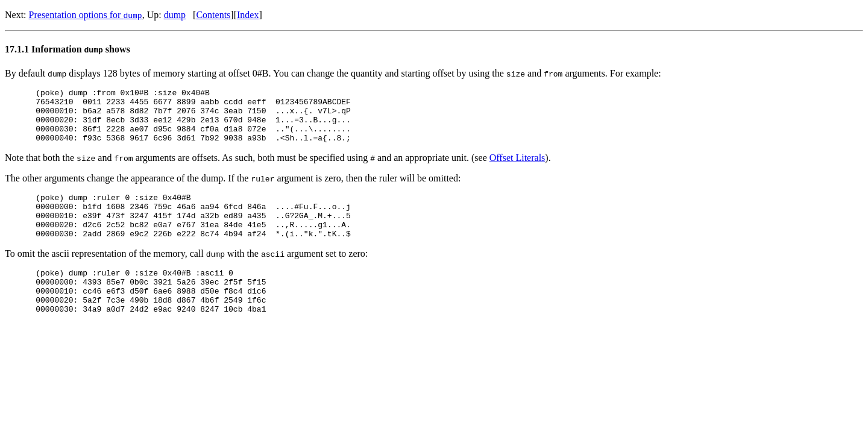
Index (248, 15)
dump (175, 15)
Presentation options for (86, 15)
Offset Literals (517, 168)
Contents (213, 15)
